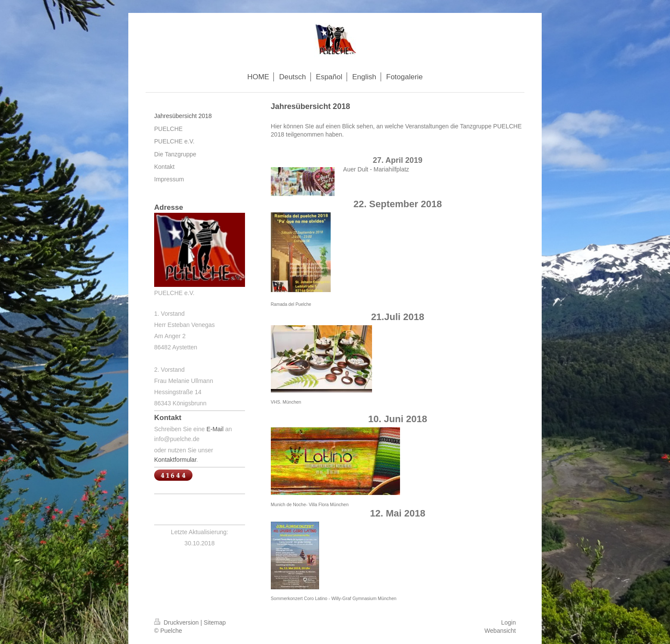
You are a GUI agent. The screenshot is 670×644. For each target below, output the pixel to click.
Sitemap (215, 622)
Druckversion (177, 622)
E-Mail (215, 429)
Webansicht (500, 631)
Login (509, 622)
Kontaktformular (175, 460)
